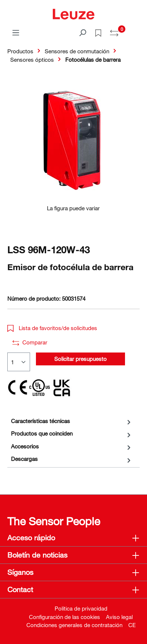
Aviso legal (119, 617)
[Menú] (16, 32)
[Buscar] (82, 32)
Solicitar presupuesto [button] (80, 359)
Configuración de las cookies (65, 617)
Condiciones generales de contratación (74, 625)
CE (132, 625)
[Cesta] (135, 30)
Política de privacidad (81, 608)
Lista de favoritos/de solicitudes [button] (52, 328)
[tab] (72, 421)
